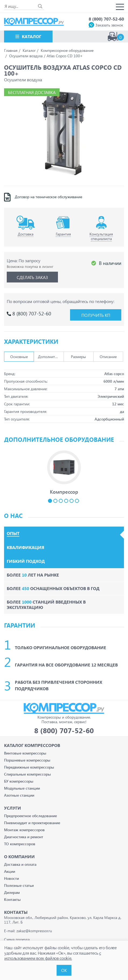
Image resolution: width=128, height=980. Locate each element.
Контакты (12, 899)
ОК (64, 970)
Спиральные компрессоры (27, 774)
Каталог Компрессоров (32, 745)
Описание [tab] (108, 357)
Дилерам (12, 892)
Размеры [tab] (78, 357)
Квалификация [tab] (25, 547)
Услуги (13, 808)
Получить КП (96, 315)
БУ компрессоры (19, 781)
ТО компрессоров (20, 844)
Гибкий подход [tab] (26, 561)
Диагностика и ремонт (24, 837)
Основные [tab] (19, 357)
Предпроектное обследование (30, 816)
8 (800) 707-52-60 (106, 19)
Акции (10, 871)
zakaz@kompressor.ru (34, 931)
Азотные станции (19, 795)
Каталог (32, 36)
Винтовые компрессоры (25, 753)
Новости (11, 878)
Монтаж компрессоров (24, 830)
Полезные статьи (19, 885)
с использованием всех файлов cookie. (53, 955)
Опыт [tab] (13, 533)
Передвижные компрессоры (29, 767)
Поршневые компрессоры (27, 760)
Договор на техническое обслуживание (49, 197)
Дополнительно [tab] (51, 357)
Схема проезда (17, 939)
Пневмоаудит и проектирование (32, 823)
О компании (19, 856)
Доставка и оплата (20, 864)
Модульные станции (22, 788)
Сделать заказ (32, 277)
